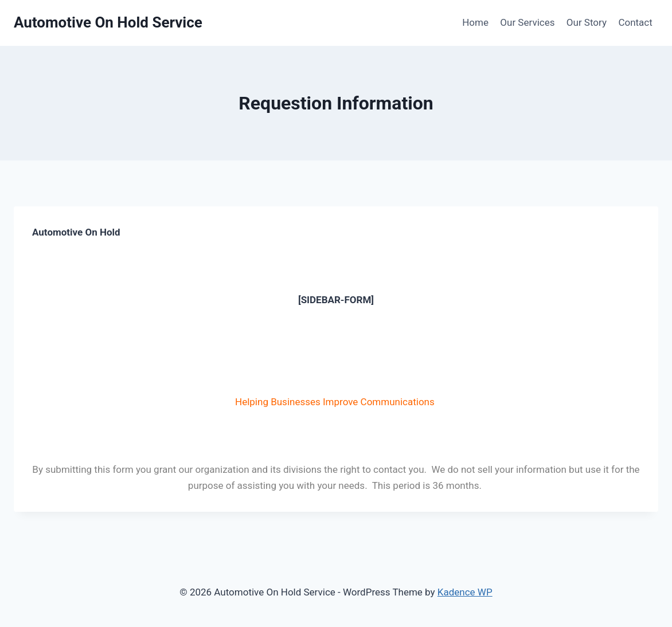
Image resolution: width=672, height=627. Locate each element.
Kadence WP (465, 592)
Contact (635, 22)
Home (475, 22)
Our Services (527, 22)
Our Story (587, 22)
